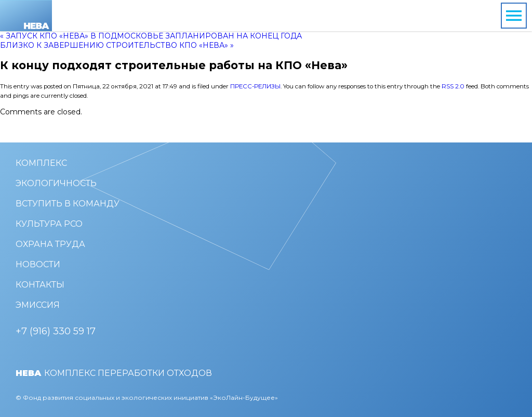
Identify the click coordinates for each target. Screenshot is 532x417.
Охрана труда (50, 244)
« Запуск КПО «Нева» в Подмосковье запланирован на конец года (151, 36)
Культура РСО (49, 224)
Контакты (40, 285)
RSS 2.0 (453, 86)
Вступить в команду (68, 204)
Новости (38, 264)
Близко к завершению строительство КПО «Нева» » (117, 45)
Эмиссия (38, 305)
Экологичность (56, 183)
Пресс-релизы (255, 86)
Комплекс (41, 163)
